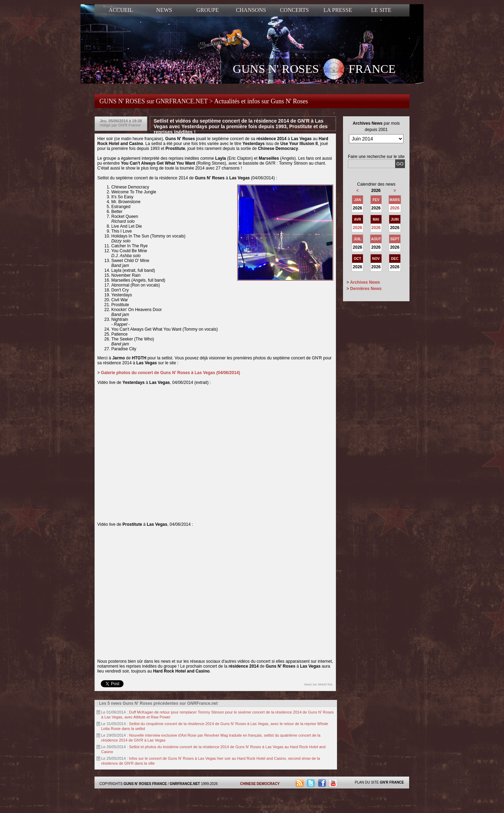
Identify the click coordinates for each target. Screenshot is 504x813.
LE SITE (381, 10)
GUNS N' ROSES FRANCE (314, 70)
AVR (357, 219)
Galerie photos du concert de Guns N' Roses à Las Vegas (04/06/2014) (170, 373)
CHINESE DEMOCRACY (260, 784)
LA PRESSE (338, 10)
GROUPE (208, 10)
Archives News (365, 282)
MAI (376, 219)
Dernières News (366, 289)
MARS (395, 200)
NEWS (164, 10)
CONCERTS (295, 10)
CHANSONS (251, 10)
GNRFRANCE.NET (185, 784)
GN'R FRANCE (392, 782)
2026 (395, 208)
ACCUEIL (121, 10)
